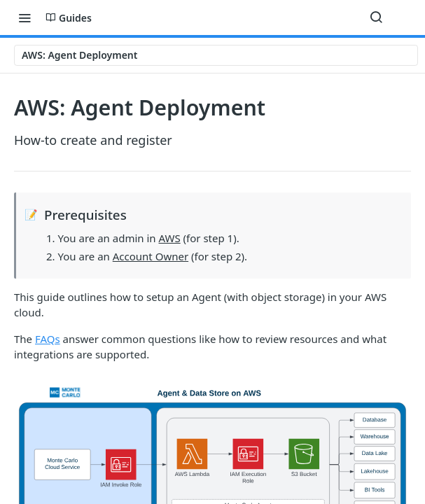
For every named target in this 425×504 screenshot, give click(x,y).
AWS (170, 238)
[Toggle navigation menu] (25, 17)
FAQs (48, 339)
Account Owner (151, 256)
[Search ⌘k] (376, 17)
